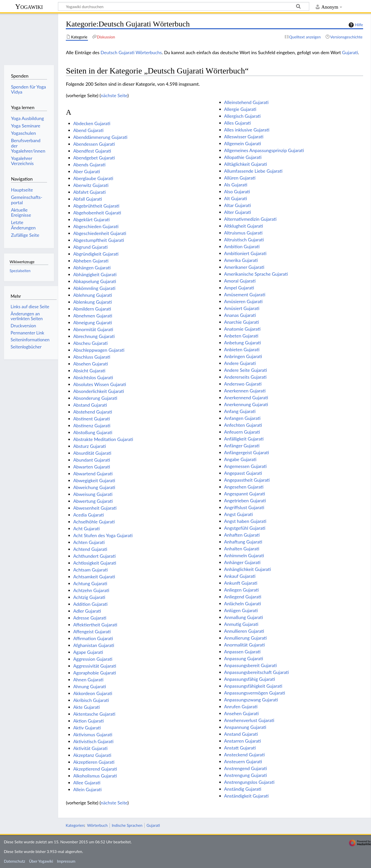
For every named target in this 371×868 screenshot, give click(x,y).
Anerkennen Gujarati (245, 391)
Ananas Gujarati (240, 315)
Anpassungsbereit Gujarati (250, 665)
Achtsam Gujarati (90, 570)
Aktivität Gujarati (90, 748)
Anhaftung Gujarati (243, 542)
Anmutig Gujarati (241, 624)
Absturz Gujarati (89, 446)
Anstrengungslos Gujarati (249, 782)
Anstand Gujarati (241, 734)
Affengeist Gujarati (92, 631)
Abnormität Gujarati (93, 329)
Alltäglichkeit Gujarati (246, 164)
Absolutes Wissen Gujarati (100, 384)
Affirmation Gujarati (93, 638)
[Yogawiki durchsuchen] (184, 6)
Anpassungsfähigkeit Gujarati (253, 686)
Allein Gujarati (87, 789)
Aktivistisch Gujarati (93, 741)
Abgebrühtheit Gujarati (96, 206)
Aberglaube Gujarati (93, 178)
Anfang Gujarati (240, 411)
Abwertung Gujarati (93, 501)
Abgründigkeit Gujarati (96, 254)
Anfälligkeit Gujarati (244, 439)
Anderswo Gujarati (243, 384)
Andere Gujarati (240, 363)
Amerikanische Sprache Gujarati (256, 274)
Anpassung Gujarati (244, 658)
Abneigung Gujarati (92, 322)
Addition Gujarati (90, 604)
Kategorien (75, 825)
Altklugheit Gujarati (244, 226)
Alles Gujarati (237, 123)
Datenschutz (14, 861)
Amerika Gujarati (241, 260)
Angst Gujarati (238, 514)
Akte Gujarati (86, 707)
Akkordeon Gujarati (93, 693)
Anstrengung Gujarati (245, 775)
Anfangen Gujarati (242, 418)
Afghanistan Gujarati (94, 645)
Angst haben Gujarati (245, 521)
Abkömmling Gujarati (94, 288)
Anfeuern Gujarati (242, 432)
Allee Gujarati (87, 783)
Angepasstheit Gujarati (247, 480)
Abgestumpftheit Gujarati (99, 240)
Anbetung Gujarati (243, 343)
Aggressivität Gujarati (95, 666)
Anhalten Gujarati (242, 549)
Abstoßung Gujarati (93, 432)
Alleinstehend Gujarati (246, 102)
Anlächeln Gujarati (243, 604)
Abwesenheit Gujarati (95, 508)
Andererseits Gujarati (245, 377)
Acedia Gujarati (88, 515)
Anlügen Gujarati (241, 610)
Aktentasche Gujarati (94, 714)
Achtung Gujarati (90, 583)
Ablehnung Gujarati (93, 295)
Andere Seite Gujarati (246, 370)
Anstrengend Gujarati (245, 768)
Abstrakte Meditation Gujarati (103, 439)
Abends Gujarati (89, 165)
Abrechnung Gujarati (94, 336)
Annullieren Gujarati (244, 631)
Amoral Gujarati (240, 281)
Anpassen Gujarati (242, 652)
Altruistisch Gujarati (244, 240)
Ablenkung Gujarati (92, 302)
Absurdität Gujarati (92, 453)
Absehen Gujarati (90, 364)
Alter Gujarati (238, 212)
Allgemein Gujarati (243, 143)
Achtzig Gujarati (89, 597)
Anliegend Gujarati (243, 597)
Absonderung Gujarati (95, 398)
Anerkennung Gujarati (246, 404)
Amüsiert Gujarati (242, 308)
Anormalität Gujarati (244, 645)
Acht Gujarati (86, 528)
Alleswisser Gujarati (244, 137)
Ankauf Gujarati (240, 576)
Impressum (66, 861)
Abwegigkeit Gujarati (94, 480)
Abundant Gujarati (92, 460)
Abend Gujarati (88, 130)
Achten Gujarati (89, 542)
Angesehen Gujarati (244, 487)
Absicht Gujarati (89, 371)
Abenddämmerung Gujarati (100, 137)
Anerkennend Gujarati (246, 398)
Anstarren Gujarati (243, 741)
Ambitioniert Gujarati (245, 253)
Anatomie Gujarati (242, 329)
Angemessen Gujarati (245, 466)
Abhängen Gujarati (92, 268)
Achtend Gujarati (90, 549)
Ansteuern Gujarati (243, 761)
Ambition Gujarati (242, 246)
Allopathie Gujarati (243, 157)
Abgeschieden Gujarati (96, 226)
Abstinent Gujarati (91, 419)
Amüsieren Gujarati (243, 301)
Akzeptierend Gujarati (95, 769)
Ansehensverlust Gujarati (249, 720)
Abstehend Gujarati (93, 412)
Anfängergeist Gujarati (247, 452)
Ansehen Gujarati (241, 713)
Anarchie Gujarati (242, 322)
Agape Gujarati (88, 652)
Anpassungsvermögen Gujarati (255, 693)
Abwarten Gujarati (92, 467)
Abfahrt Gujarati (89, 192)
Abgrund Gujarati (90, 247)
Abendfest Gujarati (92, 151)
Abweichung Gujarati (94, 487)
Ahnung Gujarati (90, 686)
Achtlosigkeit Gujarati (95, 563)
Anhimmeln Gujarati (244, 555)
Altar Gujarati (237, 205)
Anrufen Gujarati (241, 707)
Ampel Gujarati (239, 288)
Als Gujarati (236, 185)
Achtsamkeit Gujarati (94, 577)
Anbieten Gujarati (242, 349)
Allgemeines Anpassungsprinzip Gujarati (264, 150)
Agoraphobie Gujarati (95, 673)
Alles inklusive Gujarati (247, 130)
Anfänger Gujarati (242, 446)
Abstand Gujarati (90, 405)
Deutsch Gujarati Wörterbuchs (131, 52)
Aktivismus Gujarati (93, 734)
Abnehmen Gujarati (93, 316)
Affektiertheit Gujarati (95, 625)
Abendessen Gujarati (94, 144)
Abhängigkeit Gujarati (95, 274)
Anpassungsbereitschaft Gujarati (257, 672)
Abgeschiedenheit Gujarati (100, 233)
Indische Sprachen (127, 825)
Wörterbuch (97, 825)
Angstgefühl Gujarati (245, 528)
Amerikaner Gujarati (244, 267)
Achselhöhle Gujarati (94, 522)
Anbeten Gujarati (241, 336)
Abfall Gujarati (88, 199)
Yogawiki (29, 6)
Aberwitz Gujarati (91, 185)
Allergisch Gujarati (242, 116)
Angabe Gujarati (240, 459)
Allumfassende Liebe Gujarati (253, 171)
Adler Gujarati (87, 611)
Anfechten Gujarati (243, 425)
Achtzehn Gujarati (91, 590)
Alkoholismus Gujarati (95, 776)
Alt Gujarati (236, 198)
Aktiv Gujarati (87, 728)
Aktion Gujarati (88, 721)
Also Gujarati (237, 192)
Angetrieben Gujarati (245, 501)
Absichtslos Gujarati (93, 377)
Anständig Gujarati (243, 789)
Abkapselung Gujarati (95, 281)
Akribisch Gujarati (91, 700)
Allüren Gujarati (240, 178)
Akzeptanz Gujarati (92, 755)
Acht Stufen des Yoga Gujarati (103, 535)
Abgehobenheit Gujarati (97, 213)
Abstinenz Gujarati (92, 425)
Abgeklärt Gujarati (91, 219)
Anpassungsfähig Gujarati (250, 679)
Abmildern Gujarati (92, 309)
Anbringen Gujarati (243, 356)
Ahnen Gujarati (88, 680)
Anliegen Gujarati (241, 590)
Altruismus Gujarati (243, 233)
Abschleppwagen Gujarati (99, 350)
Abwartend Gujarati (93, 474)
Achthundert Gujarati (94, 556)
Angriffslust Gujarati (244, 507)
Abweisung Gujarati (93, 494)
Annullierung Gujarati (245, 638)
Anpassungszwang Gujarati (251, 700)
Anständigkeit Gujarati (246, 796)
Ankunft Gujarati (241, 583)
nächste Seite (114, 95)
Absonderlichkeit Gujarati (99, 391)
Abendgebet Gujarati (94, 158)
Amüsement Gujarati (245, 295)
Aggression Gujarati (93, 659)
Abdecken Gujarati (92, 123)
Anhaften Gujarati (242, 535)
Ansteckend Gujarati (244, 755)
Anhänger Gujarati (242, 562)
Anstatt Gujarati (240, 748)
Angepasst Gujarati (243, 473)
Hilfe (355, 25)
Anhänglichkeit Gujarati (248, 569)
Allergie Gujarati (240, 109)
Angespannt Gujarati (245, 494)
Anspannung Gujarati (245, 727)
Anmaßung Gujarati (244, 617)
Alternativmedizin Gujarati (250, 219)
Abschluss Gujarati (92, 357)
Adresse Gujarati (90, 618)
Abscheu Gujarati (90, 343)
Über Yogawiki (41, 861)
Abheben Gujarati (91, 261)
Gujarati (350, 52)
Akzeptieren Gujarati (94, 762)
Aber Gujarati (87, 171)
